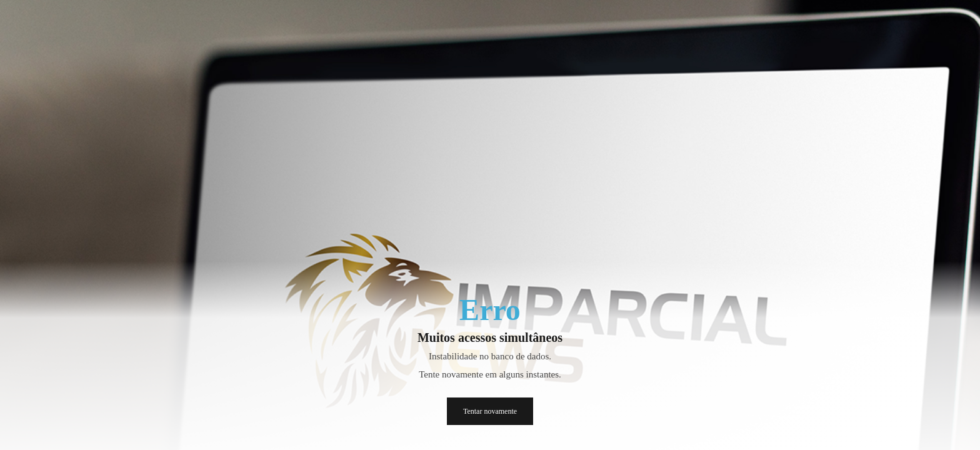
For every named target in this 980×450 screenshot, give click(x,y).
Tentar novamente (490, 411)
